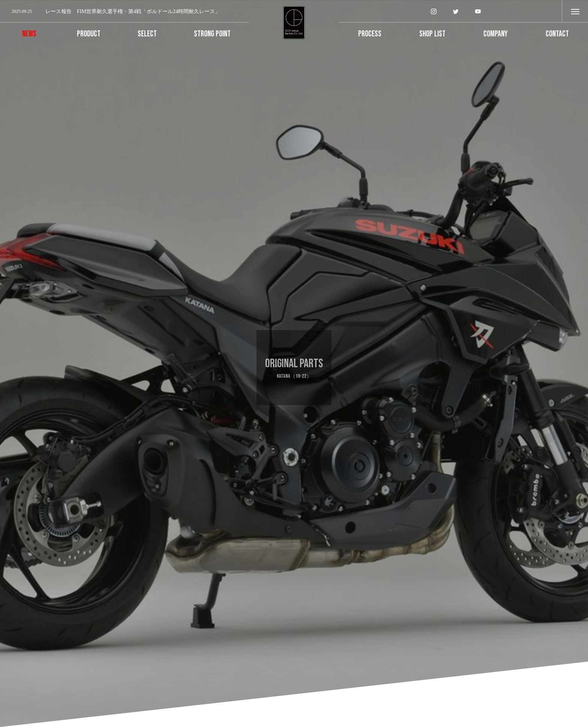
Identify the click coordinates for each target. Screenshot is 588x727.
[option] (124, 12)
